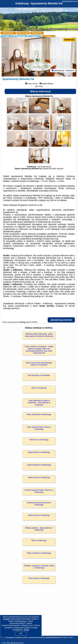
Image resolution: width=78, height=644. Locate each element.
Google (6, 619)
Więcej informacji (40, 91)
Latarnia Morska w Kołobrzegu (39, 465)
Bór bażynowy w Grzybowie (39, 375)
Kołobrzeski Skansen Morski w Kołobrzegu (39, 504)
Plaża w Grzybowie (39, 388)
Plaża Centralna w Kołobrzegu (39, 553)
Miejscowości (37, 33)
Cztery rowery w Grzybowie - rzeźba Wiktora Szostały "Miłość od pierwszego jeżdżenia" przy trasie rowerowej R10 (39, 350)
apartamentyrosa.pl (70, 1)
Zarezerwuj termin (61, 320)
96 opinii (53, 169)
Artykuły (49, 37)
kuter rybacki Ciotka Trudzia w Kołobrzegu (39, 428)
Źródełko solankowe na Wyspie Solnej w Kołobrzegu (39, 567)
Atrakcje (35, 37)
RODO (26, 630)
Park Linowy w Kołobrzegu (39, 578)
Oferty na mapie (23, 33)
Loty (7, 37)
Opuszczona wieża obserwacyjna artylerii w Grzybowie (39, 364)
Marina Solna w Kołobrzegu (39, 515)
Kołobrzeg (69, 40)
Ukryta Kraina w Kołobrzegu (39, 477)
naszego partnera (11, 308)
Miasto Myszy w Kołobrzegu (39, 452)
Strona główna (8, 33)
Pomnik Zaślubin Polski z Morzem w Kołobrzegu (39, 491)
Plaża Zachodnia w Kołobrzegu (39, 414)
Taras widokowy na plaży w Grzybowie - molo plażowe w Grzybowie (39, 403)
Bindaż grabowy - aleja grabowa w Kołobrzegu (39, 529)
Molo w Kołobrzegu (39, 540)
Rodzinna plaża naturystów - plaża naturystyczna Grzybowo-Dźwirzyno (39, 335)
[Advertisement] (39, 614)
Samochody (21, 37)
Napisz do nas (68, 637)
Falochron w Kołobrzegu (39, 440)
